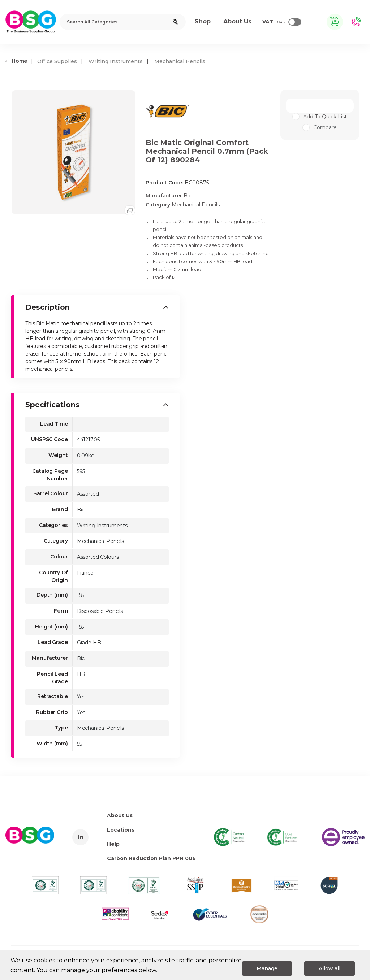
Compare (320, 127)
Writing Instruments (116, 61)
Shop (203, 21)
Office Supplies (57, 61)
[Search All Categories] (123, 22)
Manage (267, 968)
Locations (121, 830)
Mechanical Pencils (180, 61)
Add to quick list (325, 117)
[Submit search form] (175, 22)
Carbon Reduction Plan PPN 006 (151, 858)
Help (113, 844)
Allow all (330, 968)
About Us (120, 815)
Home (16, 61)
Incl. (274, 22)
